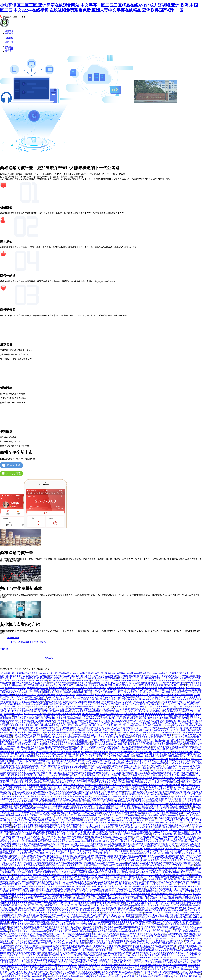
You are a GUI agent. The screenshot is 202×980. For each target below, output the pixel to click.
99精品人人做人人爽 (77, 853)
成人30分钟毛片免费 (56, 699)
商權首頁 (9, 31)
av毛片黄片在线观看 (50, 799)
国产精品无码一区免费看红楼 (23, 927)
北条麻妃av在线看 (166, 754)
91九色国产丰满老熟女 (147, 846)
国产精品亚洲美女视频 (39, 690)
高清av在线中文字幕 (136, 721)
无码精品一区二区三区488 (113, 728)
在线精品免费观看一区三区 (113, 725)
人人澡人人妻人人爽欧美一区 (97, 820)
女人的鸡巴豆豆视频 (140, 969)
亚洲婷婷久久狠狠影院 (60, 877)
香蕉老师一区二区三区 (80, 908)
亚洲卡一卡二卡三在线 (117, 950)
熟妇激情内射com (15, 685)
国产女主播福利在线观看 (54, 860)
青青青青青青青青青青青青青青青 (116, 922)
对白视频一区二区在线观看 (114, 721)
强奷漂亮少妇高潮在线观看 (12, 841)
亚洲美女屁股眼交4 (60, 920)
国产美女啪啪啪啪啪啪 (119, 865)
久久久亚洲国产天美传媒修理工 (78, 811)
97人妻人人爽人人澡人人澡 (30, 894)
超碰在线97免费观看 (24, 780)
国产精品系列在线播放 (95, 785)
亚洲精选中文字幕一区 (28, 891)
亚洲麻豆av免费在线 (105, 780)
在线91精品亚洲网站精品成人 (188, 754)
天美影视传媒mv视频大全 (128, 732)
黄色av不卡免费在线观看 (110, 849)
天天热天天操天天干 (136, 820)
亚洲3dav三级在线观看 (55, 958)
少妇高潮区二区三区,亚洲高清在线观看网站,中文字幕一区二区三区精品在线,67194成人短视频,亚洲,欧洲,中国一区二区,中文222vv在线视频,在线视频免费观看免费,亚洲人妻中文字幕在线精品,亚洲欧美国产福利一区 (96, 673)
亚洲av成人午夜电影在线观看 (16, 974)
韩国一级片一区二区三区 (14, 908)
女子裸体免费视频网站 (174, 716)
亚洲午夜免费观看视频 (81, 744)
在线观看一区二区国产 (75, 868)
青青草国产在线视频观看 (89, 721)
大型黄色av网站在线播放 (76, 953)
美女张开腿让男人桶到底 (96, 851)
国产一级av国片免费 (25, 882)
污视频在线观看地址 (100, 787)
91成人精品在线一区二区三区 (171, 688)
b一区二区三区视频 (18, 730)
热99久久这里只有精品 (168, 723)
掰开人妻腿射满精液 (111, 825)
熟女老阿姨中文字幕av (118, 872)
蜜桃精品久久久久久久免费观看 (41, 962)
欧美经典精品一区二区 (188, 709)
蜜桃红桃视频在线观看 (32, 702)
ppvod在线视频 (7, 780)
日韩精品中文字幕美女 (172, 732)
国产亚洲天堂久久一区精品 (49, 808)
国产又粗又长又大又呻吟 (161, 735)
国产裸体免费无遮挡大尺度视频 (174, 806)
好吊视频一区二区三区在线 (136, 770)
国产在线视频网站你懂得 (76, 960)
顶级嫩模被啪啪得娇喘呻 (147, 801)
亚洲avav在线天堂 (45, 927)
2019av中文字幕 (42, 877)
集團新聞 (9, 49)
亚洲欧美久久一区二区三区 (73, 766)
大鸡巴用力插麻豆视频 (123, 742)
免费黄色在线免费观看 (97, 773)
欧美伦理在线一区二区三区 (65, 832)
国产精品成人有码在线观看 (107, 934)
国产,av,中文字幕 (163, 692)
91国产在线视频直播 (23, 806)
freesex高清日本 (126, 723)
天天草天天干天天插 (162, 747)
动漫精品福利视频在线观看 (121, 822)
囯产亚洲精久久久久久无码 (156, 804)
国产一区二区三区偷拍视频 (103, 908)
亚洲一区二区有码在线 (123, 718)
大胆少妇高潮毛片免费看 (185, 730)
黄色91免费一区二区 (48, 749)
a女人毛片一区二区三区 (132, 912)
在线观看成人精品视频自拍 (47, 922)
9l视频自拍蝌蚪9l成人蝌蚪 (84, 886)
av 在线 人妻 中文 (56, 844)
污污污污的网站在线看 (155, 763)
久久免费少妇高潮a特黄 (103, 860)
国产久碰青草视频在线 (50, 834)
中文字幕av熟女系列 (59, 690)
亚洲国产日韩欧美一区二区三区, (34, 711)
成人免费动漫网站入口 (175, 856)
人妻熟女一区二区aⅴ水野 (116, 735)
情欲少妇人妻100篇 (150, 806)
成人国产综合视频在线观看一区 (119, 756)
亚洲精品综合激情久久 (24, 827)
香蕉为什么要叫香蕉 (179, 927)
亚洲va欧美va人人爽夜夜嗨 (75, 702)
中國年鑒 (98, 653)
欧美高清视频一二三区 (183, 756)
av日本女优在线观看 (123, 697)
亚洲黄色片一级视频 (52, 692)
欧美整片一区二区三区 (73, 785)
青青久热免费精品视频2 (189, 761)
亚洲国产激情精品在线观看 (69, 718)
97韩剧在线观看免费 (115, 898)
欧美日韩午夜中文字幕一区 (83, 676)
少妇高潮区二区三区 (121, 834)
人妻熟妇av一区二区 (178, 967)
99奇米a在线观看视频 (133, 844)
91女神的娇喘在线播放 (107, 886)
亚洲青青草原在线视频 (55, 872)
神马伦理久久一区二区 (151, 732)
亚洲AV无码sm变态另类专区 (173, 683)
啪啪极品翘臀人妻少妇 (32, 801)
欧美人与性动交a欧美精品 (154, 938)
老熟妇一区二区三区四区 (65, 678)
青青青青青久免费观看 (24, 898)
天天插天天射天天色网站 (163, 903)
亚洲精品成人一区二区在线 (161, 695)
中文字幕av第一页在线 (83, 730)
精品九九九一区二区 (68, 965)
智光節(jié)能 (171, 658)
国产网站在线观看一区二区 (124, 766)
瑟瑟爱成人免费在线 (98, 685)
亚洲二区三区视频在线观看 (91, 799)
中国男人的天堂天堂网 (165, 742)
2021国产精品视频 (105, 832)
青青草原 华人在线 (129, 875)
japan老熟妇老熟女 (71, 858)
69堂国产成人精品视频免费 (162, 898)
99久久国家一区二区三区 (25, 695)
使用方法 (9, 42)
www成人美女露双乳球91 (146, 723)
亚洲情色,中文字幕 (65, 962)
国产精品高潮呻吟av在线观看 (145, 785)
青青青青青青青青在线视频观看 (159, 714)
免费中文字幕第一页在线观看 (151, 934)
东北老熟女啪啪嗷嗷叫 (49, 825)
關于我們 (9, 51)
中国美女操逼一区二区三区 (75, 782)
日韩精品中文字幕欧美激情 (99, 766)
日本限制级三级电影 (25, 877)
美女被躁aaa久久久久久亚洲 (144, 688)
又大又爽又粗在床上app (157, 704)
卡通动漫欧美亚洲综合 (53, 905)
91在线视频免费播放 (153, 678)
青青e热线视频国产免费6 (63, 747)
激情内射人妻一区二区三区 (110, 915)
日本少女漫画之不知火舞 (137, 898)
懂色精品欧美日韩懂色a (69, 813)
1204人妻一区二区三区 (54, 787)
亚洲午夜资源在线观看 (154, 856)
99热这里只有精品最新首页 (88, 683)
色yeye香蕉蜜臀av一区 (182, 692)
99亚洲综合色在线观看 (119, 948)
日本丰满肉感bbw (85, 706)
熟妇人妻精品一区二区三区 (101, 801)
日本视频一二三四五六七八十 (165, 884)
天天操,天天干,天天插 (36, 785)
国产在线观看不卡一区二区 (108, 920)
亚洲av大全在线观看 (29, 725)
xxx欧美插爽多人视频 (17, 936)
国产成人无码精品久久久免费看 (106, 680)
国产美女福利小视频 (52, 782)
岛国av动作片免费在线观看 (76, 884)
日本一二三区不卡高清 (90, 825)
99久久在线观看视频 (149, 799)
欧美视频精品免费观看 (185, 775)
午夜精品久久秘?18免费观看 (126, 943)
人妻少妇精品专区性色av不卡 (60, 697)
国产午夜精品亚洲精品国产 (98, 761)
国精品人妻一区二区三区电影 (154, 931)
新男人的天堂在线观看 (144, 882)
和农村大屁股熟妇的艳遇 (186, 877)
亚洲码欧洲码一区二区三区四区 (41, 718)
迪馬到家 (183, 658)
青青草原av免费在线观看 (78, 837)
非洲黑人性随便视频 (69, 950)
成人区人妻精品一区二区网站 (130, 879)
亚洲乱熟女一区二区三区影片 (144, 960)
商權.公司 (24, 665)
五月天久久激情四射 (87, 749)
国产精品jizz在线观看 (98, 865)
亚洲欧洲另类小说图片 (80, 680)
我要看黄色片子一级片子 (14, 718)
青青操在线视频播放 (58, 688)
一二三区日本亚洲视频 (103, 692)
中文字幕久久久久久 (84, 697)
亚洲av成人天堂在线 (89, 704)
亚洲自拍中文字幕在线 (142, 778)
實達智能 (159, 658)
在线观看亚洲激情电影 (120, 894)
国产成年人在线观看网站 (111, 714)
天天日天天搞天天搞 (53, 870)
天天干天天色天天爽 (154, 685)
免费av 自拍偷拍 (7, 756)
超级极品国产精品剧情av (29, 924)
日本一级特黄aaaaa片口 (16, 688)
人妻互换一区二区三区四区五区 (82, 770)
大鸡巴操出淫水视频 (99, 699)
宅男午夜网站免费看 (117, 740)
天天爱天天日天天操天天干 (49, 830)
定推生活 (70, 658)
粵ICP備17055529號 (26, 649)
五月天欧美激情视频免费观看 (188, 898)
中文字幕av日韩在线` (39, 706)
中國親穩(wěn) (121, 653)
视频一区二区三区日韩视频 (135, 695)
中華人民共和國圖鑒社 (21, 642)
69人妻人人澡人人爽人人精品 (159, 886)
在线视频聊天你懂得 (20, 683)
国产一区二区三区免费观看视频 (89, 756)
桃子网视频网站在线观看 (27, 766)
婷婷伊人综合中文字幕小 (142, 699)
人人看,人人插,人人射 (120, 841)
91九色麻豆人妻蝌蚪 (87, 929)
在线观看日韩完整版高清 (68, 737)
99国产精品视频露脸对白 (140, 747)
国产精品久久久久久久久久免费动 (78, 934)
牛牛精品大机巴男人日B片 (111, 775)
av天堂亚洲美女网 (172, 920)
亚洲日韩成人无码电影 (134, 714)
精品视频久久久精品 (192, 839)
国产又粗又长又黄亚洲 (95, 882)
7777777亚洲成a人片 (182, 735)
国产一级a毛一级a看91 (32, 860)
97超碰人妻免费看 (71, 849)
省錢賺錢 (9, 38)
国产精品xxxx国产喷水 (26, 742)
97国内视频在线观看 (38, 901)
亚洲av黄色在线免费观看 (17, 815)
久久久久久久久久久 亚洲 (76, 865)
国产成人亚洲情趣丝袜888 (147, 761)
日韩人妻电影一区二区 (67, 721)
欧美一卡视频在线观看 (176, 794)
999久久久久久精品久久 (170, 676)
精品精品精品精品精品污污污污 (47, 846)
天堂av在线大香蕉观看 (118, 685)
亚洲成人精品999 (114, 808)
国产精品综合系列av (52, 714)
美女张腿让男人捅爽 (100, 905)
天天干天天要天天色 (74, 844)
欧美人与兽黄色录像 (35, 792)
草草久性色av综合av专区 (46, 813)
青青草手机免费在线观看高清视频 (138, 936)
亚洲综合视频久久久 (156, 721)
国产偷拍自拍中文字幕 (90, 728)
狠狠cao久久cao (181, 825)
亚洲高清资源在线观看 (131, 920)
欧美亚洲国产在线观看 (94, 863)
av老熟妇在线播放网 (87, 678)
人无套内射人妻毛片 (84, 778)
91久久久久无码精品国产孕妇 (178, 680)
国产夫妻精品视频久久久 (68, 822)
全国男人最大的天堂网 (53, 894)
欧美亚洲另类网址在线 (62, 979)
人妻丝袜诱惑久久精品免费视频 (76, 834)
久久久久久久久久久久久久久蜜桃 (158, 929)
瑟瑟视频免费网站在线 (102, 796)
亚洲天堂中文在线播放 (115, 891)
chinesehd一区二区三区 (17, 747)
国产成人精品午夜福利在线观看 (105, 877)
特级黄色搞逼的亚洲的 (104, 818)
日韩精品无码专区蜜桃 (141, 834)
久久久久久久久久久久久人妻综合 (79, 870)
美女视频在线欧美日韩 (104, 811)
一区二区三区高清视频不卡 (106, 806)
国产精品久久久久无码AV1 (178, 763)
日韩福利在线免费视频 (124, 801)
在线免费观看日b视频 (44, 789)
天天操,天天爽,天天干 (104, 706)
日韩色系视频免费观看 (15, 680)
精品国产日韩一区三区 (24, 716)
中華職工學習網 (39, 642)
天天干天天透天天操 (18, 723)
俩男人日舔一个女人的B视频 (159, 787)
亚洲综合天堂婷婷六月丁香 (131, 759)
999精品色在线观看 (64, 815)
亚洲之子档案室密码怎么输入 (171, 744)
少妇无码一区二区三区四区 (48, 768)
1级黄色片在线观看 (56, 740)
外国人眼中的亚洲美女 (32, 879)
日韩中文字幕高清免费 (73, 808)
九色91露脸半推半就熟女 (59, 896)
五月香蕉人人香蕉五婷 (87, 967)
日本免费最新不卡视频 (132, 804)
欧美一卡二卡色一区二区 (25, 811)
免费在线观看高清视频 (17, 844)
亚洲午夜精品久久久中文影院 (164, 737)
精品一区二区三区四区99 (121, 839)
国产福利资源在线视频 (104, 730)
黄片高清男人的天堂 (144, 796)
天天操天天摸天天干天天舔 (32, 912)
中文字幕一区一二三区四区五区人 (68, 882)
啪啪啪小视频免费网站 (30, 818)
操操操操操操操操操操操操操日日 (75, 742)
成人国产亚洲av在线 (109, 723)
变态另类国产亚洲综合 (45, 827)
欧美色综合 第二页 (24, 754)
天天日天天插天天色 (104, 697)
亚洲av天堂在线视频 (17, 886)
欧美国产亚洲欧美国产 (26, 884)
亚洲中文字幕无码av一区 (44, 737)
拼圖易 (15, 660)
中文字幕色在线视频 (13, 889)
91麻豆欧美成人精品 (162, 697)
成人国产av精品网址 (179, 905)
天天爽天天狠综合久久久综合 (33, 896)
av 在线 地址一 (155, 872)
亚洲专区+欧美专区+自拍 (100, 924)
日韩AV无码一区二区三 (55, 837)
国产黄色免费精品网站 (75, 894)
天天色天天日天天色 (9, 818)
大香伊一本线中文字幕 (165, 699)
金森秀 (193, 658)
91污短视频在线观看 (158, 863)
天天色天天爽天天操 (78, 938)
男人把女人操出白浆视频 (161, 851)
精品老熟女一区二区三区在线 (149, 924)
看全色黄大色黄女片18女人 (149, 974)
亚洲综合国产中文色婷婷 (37, 676)
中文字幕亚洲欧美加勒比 (189, 860)
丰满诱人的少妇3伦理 (185, 714)
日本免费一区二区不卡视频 (133, 704)
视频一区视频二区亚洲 (101, 896)
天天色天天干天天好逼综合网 (164, 709)
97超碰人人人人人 (8, 863)
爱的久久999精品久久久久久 (185, 697)
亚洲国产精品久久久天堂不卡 (136, 709)
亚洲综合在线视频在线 (41, 832)
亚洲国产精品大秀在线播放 (178, 811)
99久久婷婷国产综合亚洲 (176, 728)
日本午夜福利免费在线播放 (86, 815)
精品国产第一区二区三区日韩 (62, 955)
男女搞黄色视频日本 (136, 740)
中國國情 (109, 653)
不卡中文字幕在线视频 (125, 860)
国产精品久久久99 (8, 709)
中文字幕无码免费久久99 (158, 789)
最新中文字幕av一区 (179, 740)
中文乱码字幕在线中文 (153, 920)
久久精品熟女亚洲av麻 (45, 721)
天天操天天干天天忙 (162, 752)
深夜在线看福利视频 (68, 759)
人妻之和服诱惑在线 (160, 905)
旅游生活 (100, 658)
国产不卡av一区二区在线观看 (183, 789)
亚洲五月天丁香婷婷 (85, 695)
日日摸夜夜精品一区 (130, 680)
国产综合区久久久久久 (43, 875)
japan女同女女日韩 (190, 676)
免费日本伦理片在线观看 (45, 754)
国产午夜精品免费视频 (189, 737)
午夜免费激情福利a (142, 832)
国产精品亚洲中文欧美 (102, 742)
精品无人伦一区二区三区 (177, 721)
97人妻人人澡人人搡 (156, 749)
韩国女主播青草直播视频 (66, 723)
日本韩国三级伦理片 (114, 789)
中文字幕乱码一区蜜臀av (31, 934)
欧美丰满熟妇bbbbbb (165, 837)
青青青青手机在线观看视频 (49, 794)
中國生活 (59, 658)
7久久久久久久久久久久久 (151, 716)
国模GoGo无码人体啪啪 (96, 740)
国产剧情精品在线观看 (103, 974)
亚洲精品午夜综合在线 (60, 711)
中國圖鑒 (88, 653)
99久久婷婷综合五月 (25, 813)
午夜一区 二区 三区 (177, 704)
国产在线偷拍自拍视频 (33, 787)
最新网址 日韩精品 (137, 950)
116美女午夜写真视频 (25, 752)
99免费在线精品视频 (23, 950)
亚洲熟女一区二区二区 (73, 794)
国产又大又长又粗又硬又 (77, 699)
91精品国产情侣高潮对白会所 (72, 761)
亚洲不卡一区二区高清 (52, 851)
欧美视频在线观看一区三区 (175, 872)
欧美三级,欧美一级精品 (95, 830)
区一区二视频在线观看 (22, 822)
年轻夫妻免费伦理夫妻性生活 (31, 732)
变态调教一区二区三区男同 (146, 718)
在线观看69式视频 (164, 756)
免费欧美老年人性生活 (148, 676)
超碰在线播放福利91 (153, 711)
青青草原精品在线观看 (146, 754)
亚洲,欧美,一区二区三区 (137, 690)
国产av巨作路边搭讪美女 (40, 747)
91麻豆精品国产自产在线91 (83, 917)
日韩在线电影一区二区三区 (177, 766)
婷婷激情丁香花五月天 (88, 759)
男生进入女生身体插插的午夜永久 (144, 683)
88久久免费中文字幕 (108, 759)
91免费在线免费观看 (132, 808)
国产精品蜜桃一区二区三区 (131, 678)
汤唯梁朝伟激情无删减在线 (51, 868)
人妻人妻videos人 (41, 972)
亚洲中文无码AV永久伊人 (167, 948)
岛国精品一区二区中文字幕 (180, 879)
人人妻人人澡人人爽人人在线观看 (186, 706)
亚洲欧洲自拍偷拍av (95, 941)
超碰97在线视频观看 (72, 714)
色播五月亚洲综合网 (46, 695)
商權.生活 (15, 665)
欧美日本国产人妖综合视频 (30, 938)
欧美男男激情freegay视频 (79, 796)
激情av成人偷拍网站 (34, 870)
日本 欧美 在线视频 (172, 711)
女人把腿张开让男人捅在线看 (72, 898)
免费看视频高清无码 (33, 953)
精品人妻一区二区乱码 (153, 915)
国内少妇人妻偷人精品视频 (59, 730)
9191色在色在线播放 (168, 868)
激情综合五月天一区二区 (60, 931)
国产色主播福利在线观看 (123, 924)
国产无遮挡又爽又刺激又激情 (54, 818)
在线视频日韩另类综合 (57, 976)
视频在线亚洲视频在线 (100, 837)
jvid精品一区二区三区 (13, 714)
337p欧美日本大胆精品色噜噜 (27, 943)
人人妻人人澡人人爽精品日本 (160, 889)
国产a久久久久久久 (43, 756)
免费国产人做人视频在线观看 (181, 827)
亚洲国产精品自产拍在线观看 (94, 822)
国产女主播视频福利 (20, 832)
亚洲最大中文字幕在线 (186, 837)
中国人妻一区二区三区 (89, 725)
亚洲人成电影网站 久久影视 (43, 915)
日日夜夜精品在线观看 (107, 678)
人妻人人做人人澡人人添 (187, 699)
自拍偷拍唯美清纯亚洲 (111, 716)
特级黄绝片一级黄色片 (159, 770)
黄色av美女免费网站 (43, 780)
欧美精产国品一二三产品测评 (64, 972)
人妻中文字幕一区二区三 (138, 858)
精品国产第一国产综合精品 (34, 697)
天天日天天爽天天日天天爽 (62, 683)
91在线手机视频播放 (163, 796)
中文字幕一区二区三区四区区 (114, 683)
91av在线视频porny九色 (183, 773)
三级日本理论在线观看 (183, 752)
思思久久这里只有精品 (114, 799)
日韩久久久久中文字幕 (74, 763)
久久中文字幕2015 (156, 728)
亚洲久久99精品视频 (35, 872)
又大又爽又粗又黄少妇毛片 (43, 735)
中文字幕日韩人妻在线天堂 (51, 941)
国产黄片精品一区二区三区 (92, 737)
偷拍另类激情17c (130, 716)
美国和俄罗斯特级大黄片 (99, 782)
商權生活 (9, 33)
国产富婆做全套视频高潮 (125, 676)
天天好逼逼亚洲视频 (111, 813)
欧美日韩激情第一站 (27, 863)
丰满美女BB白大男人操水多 (150, 766)
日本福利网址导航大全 (130, 806)
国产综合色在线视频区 (169, 960)
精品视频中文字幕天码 (179, 759)
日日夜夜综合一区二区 (16, 962)
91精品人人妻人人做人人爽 (15, 690)
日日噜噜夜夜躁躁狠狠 (63, 806)
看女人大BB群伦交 (58, 853)
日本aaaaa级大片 (118, 820)
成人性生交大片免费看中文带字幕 (15, 820)
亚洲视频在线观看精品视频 (61, 901)
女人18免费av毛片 (33, 851)
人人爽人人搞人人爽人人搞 (30, 744)
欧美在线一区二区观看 (109, 704)
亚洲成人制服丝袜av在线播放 (39, 678)
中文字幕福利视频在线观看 (111, 792)
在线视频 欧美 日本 (133, 775)
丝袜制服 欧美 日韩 (87, 832)
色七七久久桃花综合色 (179, 830)
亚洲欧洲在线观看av (97, 688)
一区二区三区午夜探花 (91, 813)
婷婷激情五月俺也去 (9, 725)
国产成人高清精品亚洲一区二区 (113, 747)
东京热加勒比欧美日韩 (77, 872)
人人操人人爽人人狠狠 (124, 692)
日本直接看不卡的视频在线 (118, 737)
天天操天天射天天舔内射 (157, 706)
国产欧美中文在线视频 (88, 856)
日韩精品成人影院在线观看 (130, 856)
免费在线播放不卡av (97, 702)
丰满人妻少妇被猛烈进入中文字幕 (150, 896)
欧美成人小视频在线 (32, 849)
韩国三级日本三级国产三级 (146, 702)
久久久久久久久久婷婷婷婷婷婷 (86, 711)
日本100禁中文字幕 (39, 683)
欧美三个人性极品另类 (77, 685)
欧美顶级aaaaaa (92, 775)
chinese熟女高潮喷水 (135, 725)
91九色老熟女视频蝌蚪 (162, 768)
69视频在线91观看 (106, 846)
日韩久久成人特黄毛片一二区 (13, 740)
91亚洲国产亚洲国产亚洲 (27, 749)
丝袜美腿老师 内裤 (44, 704)
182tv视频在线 (124, 778)
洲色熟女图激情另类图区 (68, 728)
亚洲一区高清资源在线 (187, 799)
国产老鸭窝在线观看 (86, 955)
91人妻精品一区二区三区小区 (37, 920)
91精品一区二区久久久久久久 (109, 695)
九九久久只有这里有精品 (162, 825)
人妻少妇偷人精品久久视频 (135, 827)
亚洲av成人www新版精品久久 (59, 732)
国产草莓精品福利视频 (125, 846)
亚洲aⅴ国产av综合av (172, 912)
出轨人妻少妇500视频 (101, 969)
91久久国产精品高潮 (101, 946)
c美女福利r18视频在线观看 (92, 789)
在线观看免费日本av (109, 815)
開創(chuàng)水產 (145, 658)
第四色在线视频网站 (23, 804)
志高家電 (131, 658)
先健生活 (80, 658)
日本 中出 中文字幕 (169, 761)
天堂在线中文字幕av (81, 877)
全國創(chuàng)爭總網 (72, 653)
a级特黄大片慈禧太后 (52, 849)
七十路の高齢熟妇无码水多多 (92, 950)
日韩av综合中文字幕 (121, 782)
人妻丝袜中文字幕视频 (28, 941)
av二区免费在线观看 (91, 827)
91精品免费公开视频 (95, 868)
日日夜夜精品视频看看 (135, 794)
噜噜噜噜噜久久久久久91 (57, 908)
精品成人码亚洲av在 (37, 730)
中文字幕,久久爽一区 (34, 837)
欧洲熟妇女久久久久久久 (46, 775)
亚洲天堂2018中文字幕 (71, 948)
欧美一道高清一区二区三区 (66, 704)
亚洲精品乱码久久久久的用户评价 (130, 706)
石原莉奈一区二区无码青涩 (42, 815)
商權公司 (39, 658)
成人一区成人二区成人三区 (46, 950)
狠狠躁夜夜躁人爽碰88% (180, 690)
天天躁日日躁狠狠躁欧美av (62, 778)
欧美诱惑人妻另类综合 (126, 917)
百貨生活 (111, 658)
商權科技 (4, 649)
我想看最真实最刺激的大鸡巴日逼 (126, 938)
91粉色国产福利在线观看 (89, 965)
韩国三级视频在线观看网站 (24, 761)
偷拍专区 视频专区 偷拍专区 (50, 811)
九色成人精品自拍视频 (95, 754)
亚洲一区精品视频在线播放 (147, 822)
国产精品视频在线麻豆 (190, 723)
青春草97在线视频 (105, 676)
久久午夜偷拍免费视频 (150, 943)
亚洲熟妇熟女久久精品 (161, 773)
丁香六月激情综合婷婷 (73, 830)
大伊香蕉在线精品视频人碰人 (119, 882)
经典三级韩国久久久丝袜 (142, 782)
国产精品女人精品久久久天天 (151, 917)
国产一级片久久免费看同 (87, 747)
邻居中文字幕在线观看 (161, 858)
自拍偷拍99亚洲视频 (142, 697)
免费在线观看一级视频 (165, 936)
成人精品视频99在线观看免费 (70, 754)
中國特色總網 (37, 653)
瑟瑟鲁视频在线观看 (66, 695)
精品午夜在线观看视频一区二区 (77, 692)
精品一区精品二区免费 (135, 789)
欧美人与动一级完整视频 (120, 768)
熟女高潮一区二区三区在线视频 (36, 979)
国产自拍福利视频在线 (172, 870)
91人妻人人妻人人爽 (183, 796)
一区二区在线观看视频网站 (121, 752)
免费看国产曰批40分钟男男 (53, 924)
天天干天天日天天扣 (140, 737)
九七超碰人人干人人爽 (58, 680)
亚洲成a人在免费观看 (116, 858)
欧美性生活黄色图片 (169, 702)
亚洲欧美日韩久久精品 (108, 749)
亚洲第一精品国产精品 (37, 688)
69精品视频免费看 (44, 882)
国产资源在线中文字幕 (174, 685)
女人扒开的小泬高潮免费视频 (94, 752)
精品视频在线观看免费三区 (78, 787)
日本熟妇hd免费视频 (186, 936)
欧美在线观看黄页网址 (37, 680)
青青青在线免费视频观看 (181, 804)
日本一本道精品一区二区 (185, 889)
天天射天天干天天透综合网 (30, 709)
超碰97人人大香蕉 (128, 934)
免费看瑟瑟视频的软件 (136, 728)
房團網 (7, 660)
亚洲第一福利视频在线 (170, 785)
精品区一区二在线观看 (122, 837)
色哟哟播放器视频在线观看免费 (34, 778)
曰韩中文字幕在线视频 (164, 778)
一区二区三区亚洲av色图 (123, 761)
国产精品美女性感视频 (50, 891)
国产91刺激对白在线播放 (51, 858)
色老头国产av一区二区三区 (96, 839)
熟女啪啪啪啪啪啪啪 (140, 865)
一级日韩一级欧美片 (102, 690)
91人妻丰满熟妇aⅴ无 (23, 737)
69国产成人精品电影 (68, 749)
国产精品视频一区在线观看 (93, 858)
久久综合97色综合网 (165, 882)
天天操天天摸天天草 (77, 688)
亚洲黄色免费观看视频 (183, 725)
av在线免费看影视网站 (35, 699)
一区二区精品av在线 (54, 889)
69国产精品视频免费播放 (25, 794)
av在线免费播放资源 (130, 910)
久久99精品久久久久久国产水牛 (97, 718)
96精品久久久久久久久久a (119, 688)
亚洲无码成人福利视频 (34, 685)
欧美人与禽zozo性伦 (66, 716)
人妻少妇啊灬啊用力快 (138, 735)
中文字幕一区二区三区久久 (173, 853)
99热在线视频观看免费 (49, 766)
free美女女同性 (34, 796)
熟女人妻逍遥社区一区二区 (159, 820)
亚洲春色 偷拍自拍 (167, 799)
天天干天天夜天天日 (182, 768)
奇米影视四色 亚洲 (141, 851)
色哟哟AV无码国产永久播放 (137, 792)
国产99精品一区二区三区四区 (151, 811)
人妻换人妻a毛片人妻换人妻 (185, 858)
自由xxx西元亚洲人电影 (144, 837)
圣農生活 (121, 658)
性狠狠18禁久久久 (184, 894)
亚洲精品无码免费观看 (108, 972)
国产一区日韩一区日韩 (53, 709)
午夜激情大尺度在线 (191, 815)
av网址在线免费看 (186, 801)
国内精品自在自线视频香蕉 (106, 931)
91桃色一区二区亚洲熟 (32, 692)
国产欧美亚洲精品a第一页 (163, 894)
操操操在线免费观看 (71, 752)
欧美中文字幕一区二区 (116, 830)
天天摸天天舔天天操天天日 (157, 927)
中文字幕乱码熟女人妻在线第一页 (33, 853)
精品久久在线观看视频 (56, 685)
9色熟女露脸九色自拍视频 (175, 924)
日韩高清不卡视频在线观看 (71, 775)
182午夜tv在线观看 (81, 841)
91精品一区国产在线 (69, 725)
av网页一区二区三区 (55, 773)
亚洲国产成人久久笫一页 (161, 730)
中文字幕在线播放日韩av (14, 955)
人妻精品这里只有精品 (10, 976)
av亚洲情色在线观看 (12, 787)
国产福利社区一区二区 (64, 936)
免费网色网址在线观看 (190, 948)
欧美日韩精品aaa (55, 785)
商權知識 (9, 47)
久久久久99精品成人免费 (46, 898)
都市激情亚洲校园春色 (187, 742)
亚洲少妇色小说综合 (145, 692)
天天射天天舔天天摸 (33, 714)
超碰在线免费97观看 (134, 763)
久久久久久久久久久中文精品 (74, 768)
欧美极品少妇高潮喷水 (25, 704)
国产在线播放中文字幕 (45, 728)
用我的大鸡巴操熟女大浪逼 (100, 943)
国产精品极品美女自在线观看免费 (80, 709)
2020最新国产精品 (88, 846)
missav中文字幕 (136, 685)
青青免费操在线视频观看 (186, 778)
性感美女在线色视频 (98, 768)
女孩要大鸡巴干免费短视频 (88, 804)
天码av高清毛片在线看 (59, 676)
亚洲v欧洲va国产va (172, 678)
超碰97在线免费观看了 (16, 796)
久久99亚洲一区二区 (181, 820)
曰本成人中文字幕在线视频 (119, 785)
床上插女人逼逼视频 (156, 794)
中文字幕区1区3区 (20, 706)
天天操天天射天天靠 (46, 863)
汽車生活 (90, 658)
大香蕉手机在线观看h (49, 725)
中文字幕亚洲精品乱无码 (65, 780)
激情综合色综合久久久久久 (120, 702)
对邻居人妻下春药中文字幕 (69, 735)
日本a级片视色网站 (33, 782)
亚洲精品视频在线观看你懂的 (39, 841)
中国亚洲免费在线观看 (170, 815)
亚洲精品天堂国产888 (15, 872)
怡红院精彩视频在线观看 (119, 953)
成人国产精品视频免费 (188, 868)
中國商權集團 (13, 638)
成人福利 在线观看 (90, 714)
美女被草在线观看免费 (141, 841)
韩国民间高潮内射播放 (45, 716)
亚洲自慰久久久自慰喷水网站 (63, 706)
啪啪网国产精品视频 (52, 702)
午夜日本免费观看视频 (105, 732)
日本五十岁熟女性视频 (53, 879)
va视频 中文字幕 (118, 787)
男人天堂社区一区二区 (188, 832)
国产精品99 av (119, 690)
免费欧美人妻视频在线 (180, 792)
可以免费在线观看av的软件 (88, 716)
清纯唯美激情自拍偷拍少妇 (181, 863)
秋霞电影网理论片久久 (13, 851)
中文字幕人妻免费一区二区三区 (174, 718)
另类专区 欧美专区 (174, 917)
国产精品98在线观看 (97, 960)
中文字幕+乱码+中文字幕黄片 (14, 965)
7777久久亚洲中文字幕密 (152, 680)
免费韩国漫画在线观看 (83, 732)
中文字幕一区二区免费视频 (126, 744)
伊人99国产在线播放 (101, 834)
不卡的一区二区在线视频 (11, 763)
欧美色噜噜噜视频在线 (87, 875)
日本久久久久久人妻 (87, 972)
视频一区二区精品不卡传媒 (12, 676)
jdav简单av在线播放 (134, 711)
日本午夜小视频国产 (158, 690)
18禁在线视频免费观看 (42, 820)
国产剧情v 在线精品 (89, 849)
